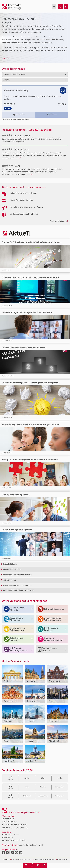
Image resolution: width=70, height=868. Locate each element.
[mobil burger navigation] (54, 7)
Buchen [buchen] (52, 115)
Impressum (62, 859)
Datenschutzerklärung (43, 859)
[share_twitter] (38, 865)
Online (8, 108)
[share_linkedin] (44, 865)
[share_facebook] (32, 865)
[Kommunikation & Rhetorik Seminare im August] (60, 7)
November (43, 796)
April (27, 778)
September (60, 787)
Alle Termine (19, 115)
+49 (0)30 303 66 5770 (16, 840)
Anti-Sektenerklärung (20, 859)
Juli (27, 787)
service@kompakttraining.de (31, 845)
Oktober (27, 796)
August (43, 787)
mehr (5, 58)
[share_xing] (26, 865)
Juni (60, 778)
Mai (43, 778)
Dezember (60, 796)
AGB (5, 859)
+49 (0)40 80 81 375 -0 (16, 825)
